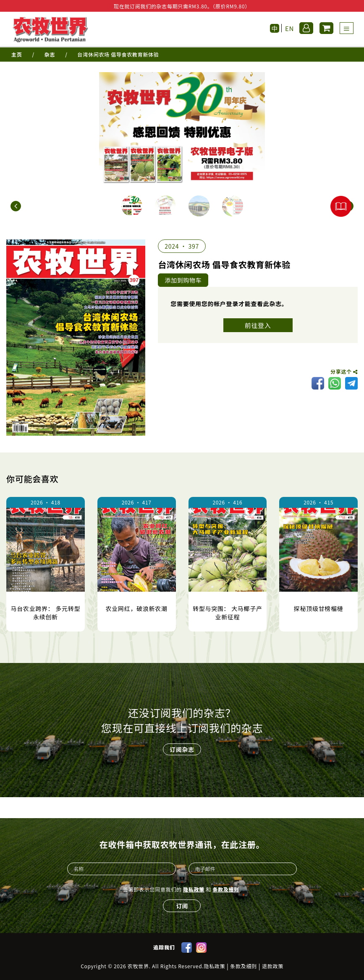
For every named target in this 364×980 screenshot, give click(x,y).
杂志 (50, 54)
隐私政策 (194, 889)
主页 (17, 54)
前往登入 (258, 325)
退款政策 (273, 966)
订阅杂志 (182, 749)
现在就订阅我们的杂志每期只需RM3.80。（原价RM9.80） (182, 6)
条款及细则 (226, 889)
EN (289, 28)
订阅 (182, 906)
